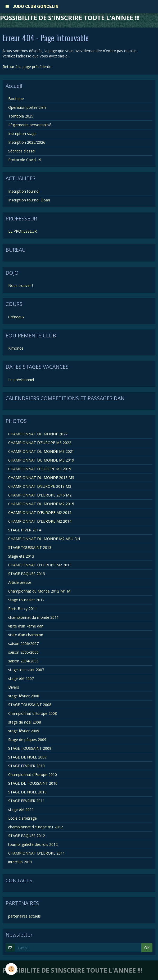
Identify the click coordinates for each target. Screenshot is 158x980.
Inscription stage (22, 134)
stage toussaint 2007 (26, 670)
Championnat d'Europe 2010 (33, 774)
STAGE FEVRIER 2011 (26, 801)
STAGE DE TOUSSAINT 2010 (33, 783)
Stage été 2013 (21, 556)
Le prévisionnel (21, 380)
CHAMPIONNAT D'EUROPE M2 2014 (40, 521)
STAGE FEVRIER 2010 (26, 766)
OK (147, 948)
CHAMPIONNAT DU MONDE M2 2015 (41, 504)
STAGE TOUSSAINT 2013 (30, 547)
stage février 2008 (24, 696)
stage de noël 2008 (25, 722)
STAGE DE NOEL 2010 (27, 792)
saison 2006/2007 (23, 643)
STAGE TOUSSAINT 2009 (30, 748)
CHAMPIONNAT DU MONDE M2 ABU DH (44, 539)
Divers (14, 687)
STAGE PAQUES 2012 (27, 836)
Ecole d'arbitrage (22, 818)
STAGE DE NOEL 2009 (27, 757)
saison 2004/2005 (23, 661)
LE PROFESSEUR (22, 231)
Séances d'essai (22, 151)
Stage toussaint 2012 (26, 600)
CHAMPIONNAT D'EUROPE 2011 (37, 853)
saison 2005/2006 (23, 652)
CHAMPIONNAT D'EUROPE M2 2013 (40, 565)
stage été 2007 (21, 678)
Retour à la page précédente (27, 67)
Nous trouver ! (21, 285)
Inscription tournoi (24, 191)
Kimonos (16, 348)
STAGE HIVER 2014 (24, 530)
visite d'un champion (26, 635)
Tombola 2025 (21, 116)
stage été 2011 (21, 809)
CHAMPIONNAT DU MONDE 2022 (38, 434)
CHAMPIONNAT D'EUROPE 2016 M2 (40, 495)
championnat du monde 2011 (33, 617)
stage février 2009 (24, 731)
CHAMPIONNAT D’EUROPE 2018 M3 (40, 486)
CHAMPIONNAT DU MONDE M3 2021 (41, 451)
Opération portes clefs (27, 107)
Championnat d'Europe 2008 (33, 713)
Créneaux (16, 317)
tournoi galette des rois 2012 (33, 844)
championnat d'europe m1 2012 (36, 827)
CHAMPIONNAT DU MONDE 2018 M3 (41, 478)
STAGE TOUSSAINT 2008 (30, 705)
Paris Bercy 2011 (23, 609)
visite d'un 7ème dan (26, 626)
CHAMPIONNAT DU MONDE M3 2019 (41, 460)
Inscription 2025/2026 (27, 142)
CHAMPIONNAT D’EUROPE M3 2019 (40, 469)
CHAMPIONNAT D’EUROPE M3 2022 (40, 443)
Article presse (20, 582)
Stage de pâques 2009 (27, 740)
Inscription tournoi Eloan (29, 200)
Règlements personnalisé (30, 125)
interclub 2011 (20, 862)
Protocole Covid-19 (25, 160)
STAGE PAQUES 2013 (27, 574)
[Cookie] (11, 969)
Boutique (16, 99)
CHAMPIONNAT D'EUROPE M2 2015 (40, 512)
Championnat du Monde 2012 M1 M (39, 591)
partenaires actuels (24, 916)
